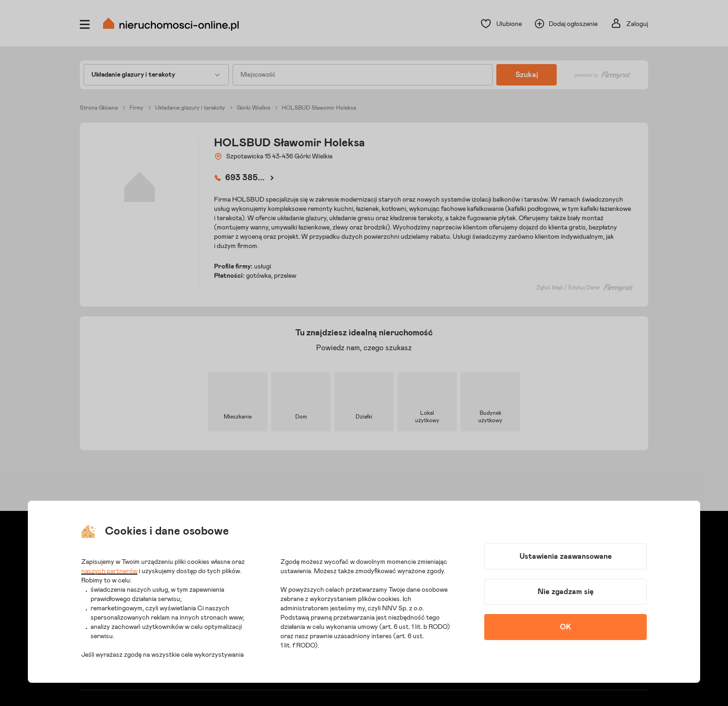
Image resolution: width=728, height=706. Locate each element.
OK (565, 627)
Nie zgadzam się (566, 592)
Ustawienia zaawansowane (566, 556)
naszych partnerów (109, 571)
